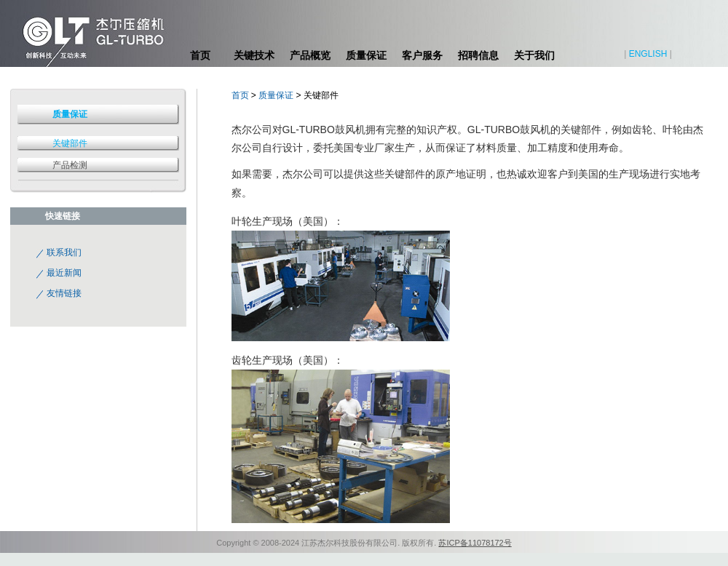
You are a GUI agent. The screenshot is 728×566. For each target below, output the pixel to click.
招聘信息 (478, 55)
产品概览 (310, 55)
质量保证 (366, 55)
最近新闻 (64, 273)
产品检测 (70, 165)
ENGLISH (648, 54)
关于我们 (534, 55)
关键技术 (254, 55)
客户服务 (422, 55)
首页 (200, 55)
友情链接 (64, 293)
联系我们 (64, 252)
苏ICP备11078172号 (475, 543)
